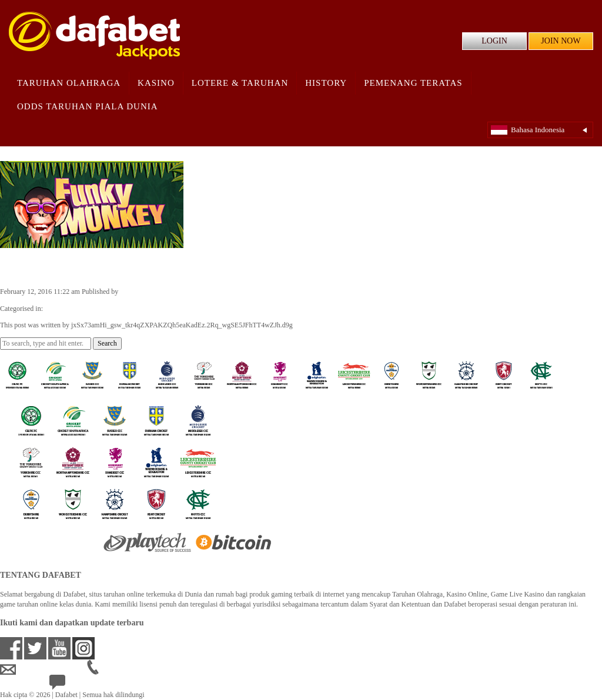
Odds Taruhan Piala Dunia (88, 106)
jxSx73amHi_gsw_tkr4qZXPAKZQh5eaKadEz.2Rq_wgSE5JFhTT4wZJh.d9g (231, 292)
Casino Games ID (70, 309)
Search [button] (107, 343)
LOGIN (494, 41)
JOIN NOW (561, 41)
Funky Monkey (46, 267)
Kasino (156, 83)
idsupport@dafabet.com (44, 669)
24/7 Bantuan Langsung (92, 685)
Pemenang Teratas (413, 83)
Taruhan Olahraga (69, 83)
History (326, 83)
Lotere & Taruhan (240, 83)
